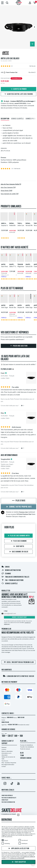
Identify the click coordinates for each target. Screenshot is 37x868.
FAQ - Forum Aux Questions (12, 580)
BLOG (22, 753)
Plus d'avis (18, 501)
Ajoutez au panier (18, 89)
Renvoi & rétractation (11, 570)
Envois (6, 567)
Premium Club (23, 512)
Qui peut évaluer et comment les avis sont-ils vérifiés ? (18, 364)
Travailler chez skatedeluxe (27, 747)
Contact (4, 766)
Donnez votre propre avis (19, 507)
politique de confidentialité (17, 858)
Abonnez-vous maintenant (19, 617)
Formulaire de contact (24, 725)
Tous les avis (5, 761)
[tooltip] (35, 72)
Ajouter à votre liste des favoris (18, 94)
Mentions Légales (8, 790)
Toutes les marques (25, 749)
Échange (6, 574)
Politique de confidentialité (9, 798)
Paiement (4, 747)
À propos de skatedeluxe (26, 745)
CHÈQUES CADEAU (26, 758)
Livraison (4, 749)
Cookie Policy (5, 800)
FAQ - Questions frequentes (9, 763)
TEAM (22, 756)
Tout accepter (18, 862)
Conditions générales (7, 796)
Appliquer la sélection (18, 848)
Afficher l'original (6, 466)
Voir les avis (32, 66)
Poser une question (19, 346)
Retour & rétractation (7, 751)
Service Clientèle (10, 584)
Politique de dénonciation (8, 802)
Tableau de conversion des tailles (15, 577)
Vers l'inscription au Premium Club (18, 662)
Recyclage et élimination (8, 765)
